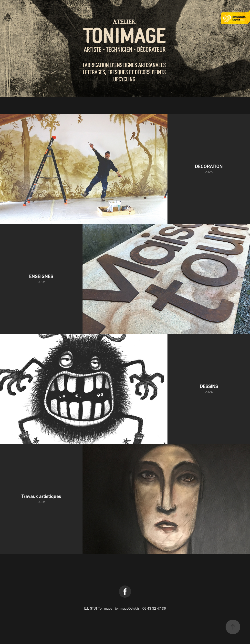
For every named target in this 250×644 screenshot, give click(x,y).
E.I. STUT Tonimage (99, 609)
